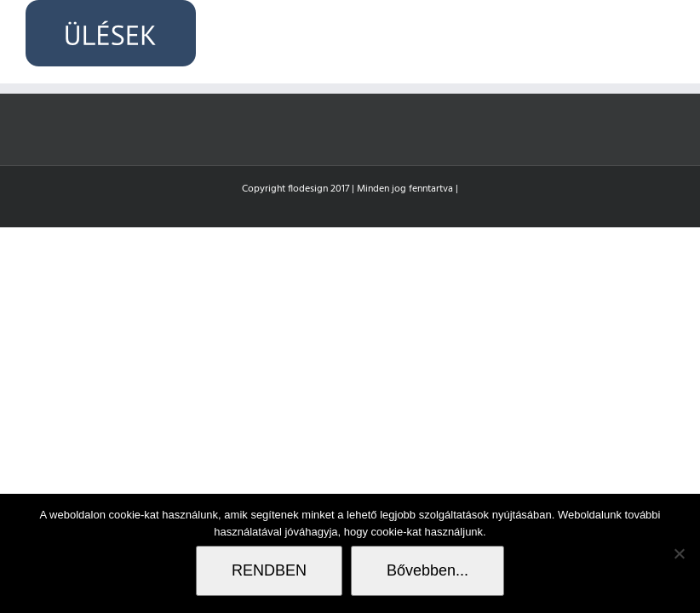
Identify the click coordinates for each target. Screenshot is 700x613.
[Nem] (679, 553)
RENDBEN (269, 570)
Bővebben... (427, 570)
